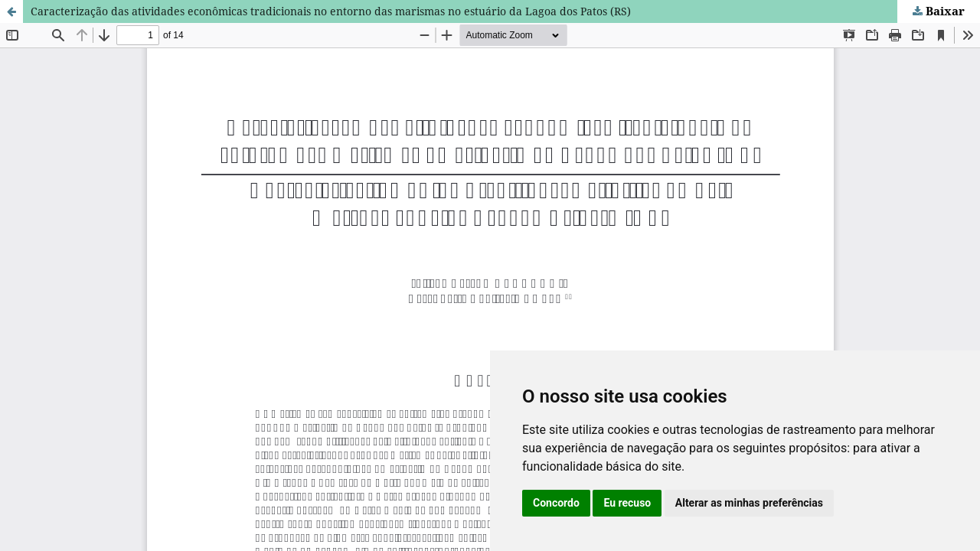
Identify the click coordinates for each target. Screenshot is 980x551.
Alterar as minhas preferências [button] (749, 503)
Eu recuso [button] (627, 503)
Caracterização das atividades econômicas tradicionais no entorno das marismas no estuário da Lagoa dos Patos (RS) (331, 11)
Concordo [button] (556, 503)
